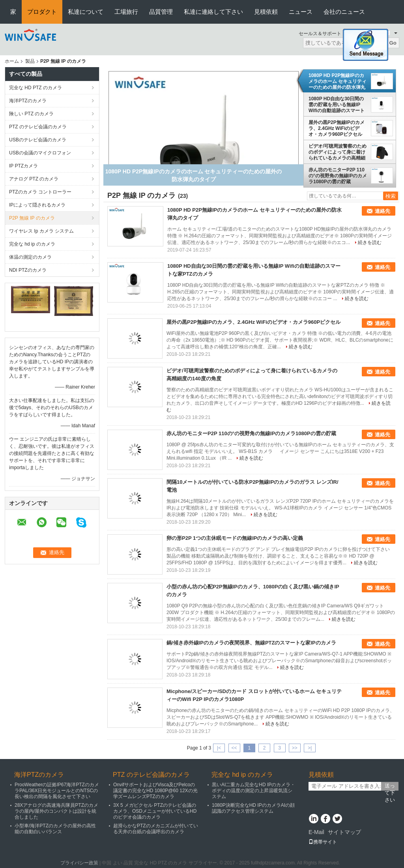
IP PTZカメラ (23, 166)
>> (295, 748)
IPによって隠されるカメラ (37, 205)
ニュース (301, 12)
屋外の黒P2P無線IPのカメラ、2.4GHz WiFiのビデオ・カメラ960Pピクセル (337, 128)
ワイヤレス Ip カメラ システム (41, 231)
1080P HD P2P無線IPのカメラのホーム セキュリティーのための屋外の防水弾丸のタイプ (338, 81)
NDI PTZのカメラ (28, 270)
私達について (86, 12)
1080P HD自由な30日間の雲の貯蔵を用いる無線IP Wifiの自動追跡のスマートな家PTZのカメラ (337, 105)
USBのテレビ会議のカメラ (38, 140)
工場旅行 (126, 12)
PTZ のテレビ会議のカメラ (38, 127)
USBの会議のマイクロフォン (40, 153)
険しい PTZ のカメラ (31, 114)
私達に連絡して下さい (213, 12)
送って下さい (390, 787)
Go (393, 43)
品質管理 (161, 12)
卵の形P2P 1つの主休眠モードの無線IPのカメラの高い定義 (235, 538)
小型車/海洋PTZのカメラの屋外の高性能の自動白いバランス (55, 829)
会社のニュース (344, 12)
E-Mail (316, 832)
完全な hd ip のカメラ (32, 244)
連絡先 (382, 211)
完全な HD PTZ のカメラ (36, 88)
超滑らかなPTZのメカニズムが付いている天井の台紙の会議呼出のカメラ (156, 829)
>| (310, 748)
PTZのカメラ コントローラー (40, 192)
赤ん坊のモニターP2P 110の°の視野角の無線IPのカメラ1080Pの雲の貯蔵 (338, 176)
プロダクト (42, 12)
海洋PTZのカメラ (28, 101)
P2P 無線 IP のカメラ (32, 218)
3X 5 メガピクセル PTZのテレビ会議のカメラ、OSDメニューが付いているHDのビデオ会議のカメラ (155, 811)
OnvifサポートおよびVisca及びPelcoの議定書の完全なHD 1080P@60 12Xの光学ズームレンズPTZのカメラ (155, 791)
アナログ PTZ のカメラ (34, 179)
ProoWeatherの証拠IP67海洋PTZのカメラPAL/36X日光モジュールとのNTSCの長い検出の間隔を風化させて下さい (57, 791)
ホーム (12, 61)
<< (234, 748)
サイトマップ (344, 832)
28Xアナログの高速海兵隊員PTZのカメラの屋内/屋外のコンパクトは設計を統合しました (56, 811)
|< (219, 748)
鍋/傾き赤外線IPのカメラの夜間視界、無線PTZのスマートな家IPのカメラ (251, 643)
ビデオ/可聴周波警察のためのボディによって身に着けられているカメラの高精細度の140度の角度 (338, 152)
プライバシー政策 (79, 863)
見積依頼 (266, 12)
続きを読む (370, 242)
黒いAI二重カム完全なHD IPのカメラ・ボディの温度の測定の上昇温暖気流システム (253, 791)
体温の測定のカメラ (30, 257)
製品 (30, 61)
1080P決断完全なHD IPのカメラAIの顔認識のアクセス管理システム (253, 808)
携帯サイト (323, 842)
